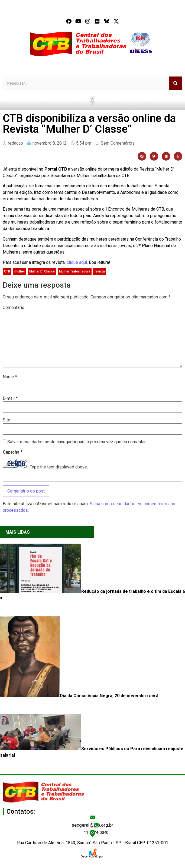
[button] (92, 100)
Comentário (14, 308)
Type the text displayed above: (59, 467)
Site (7, 420)
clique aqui (77, 262)
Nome (10, 377)
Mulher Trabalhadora (75, 271)
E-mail (10, 398)
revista (100, 271)
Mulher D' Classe (42, 271)
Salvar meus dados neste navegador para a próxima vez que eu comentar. (77, 442)
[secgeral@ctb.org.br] (93, 817)
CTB (7, 271)
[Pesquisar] (176, 83)
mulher (20, 271)
